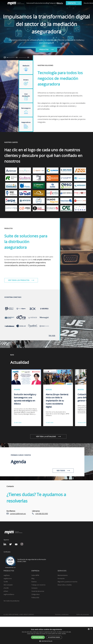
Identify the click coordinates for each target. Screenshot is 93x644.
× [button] (91, 629)
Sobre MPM (35, 575)
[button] (46, 641)
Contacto (34, 588)
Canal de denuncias (38, 591)
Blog (47, 3)
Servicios (43, 3)
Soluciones (30, 3)
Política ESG (35, 598)
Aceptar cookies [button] (38, 637)
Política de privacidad (83, 614)
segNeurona (8, 578)
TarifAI (6, 582)
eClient (6, 591)
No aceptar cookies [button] (54, 637)
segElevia (7, 575)
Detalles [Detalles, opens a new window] (64, 634)
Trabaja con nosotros (38, 585)
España (60, 3)
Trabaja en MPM (54, 3)
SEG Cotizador (8, 585)
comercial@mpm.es (18, 514)
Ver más (52, 335)
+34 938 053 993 (42, 514)
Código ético (36, 594)
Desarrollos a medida (65, 585)
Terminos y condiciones (62, 614)
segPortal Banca (9, 594)
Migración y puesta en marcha (67, 582)
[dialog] (46, 635)
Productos (37, 3)
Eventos (34, 582)
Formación (61, 578)
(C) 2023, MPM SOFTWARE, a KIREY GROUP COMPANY (19, 614)
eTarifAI (6, 588)
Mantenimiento (63, 575)
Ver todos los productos (11, 601)
